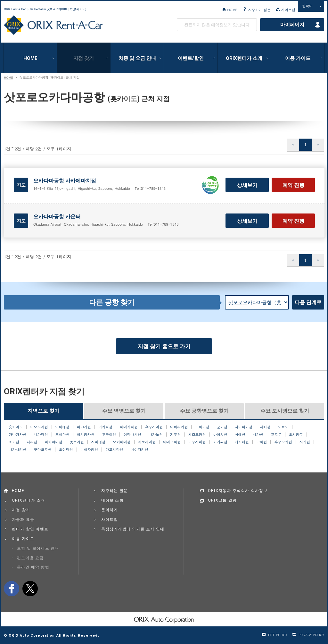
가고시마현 (114, 450)
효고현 (14, 442)
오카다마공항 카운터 (57, 217)
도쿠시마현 (197, 442)
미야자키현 (89, 450)
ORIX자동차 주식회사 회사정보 (238, 491)
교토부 (276, 435)
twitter (30, 589)
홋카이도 (16, 427)
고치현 (262, 442)
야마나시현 (132, 435)
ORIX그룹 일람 (222, 500)
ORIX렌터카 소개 (244, 58)
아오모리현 (39, 427)
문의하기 (110, 510)
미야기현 (84, 427)
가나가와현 (17, 435)
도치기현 (202, 427)
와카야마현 (53, 442)
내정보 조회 (112, 500)
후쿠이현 (109, 435)
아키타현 (105, 427)
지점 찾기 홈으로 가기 (164, 346)
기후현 (175, 435)
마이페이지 (292, 25)
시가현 (258, 435)
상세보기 (247, 185)
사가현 (305, 442)
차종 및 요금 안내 (137, 58)
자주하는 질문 (259, 10)
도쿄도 (283, 427)
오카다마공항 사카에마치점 (65, 181)
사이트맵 (288, 10)
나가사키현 (17, 450)
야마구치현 (172, 442)
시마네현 (98, 442)
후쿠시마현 (154, 427)
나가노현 (156, 435)
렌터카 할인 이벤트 (30, 529)
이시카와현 (86, 435)
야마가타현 (129, 427)
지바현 (265, 427)
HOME (232, 10)
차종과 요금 (23, 519)
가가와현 (220, 442)
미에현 (240, 435)
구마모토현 (42, 450)
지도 (21, 185)
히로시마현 (147, 442)
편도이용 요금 (30, 558)
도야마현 (62, 435)
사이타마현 (244, 427)
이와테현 (62, 427)
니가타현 (41, 435)
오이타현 (66, 450)
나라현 (32, 442)
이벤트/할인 (191, 58)
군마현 (222, 427)
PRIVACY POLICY (311, 635)
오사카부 (296, 435)
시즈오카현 (197, 435)
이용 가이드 (298, 58)
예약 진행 (293, 185)
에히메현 (242, 442)
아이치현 (220, 435)
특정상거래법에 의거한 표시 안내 (133, 529)
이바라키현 (179, 427)
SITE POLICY (278, 635)
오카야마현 (122, 442)
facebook (12, 589)
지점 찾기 (84, 58)
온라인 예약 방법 (33, 567)
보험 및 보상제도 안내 (38, 548)
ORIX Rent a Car (53, 25)
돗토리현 (77, 442)
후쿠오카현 (283, 442)
